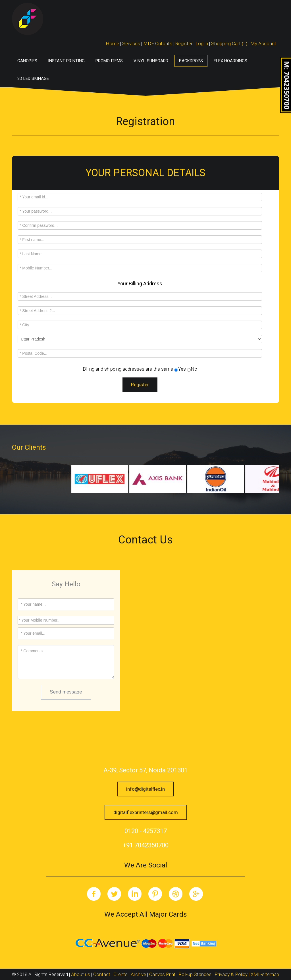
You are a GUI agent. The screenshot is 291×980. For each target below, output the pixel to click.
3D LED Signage (33, 78)
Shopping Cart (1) (230, 43)
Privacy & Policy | (233, 974)
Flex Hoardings (230, 61)
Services (131, 43)
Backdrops (191, 61)
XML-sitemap (265, 974)
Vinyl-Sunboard (151, 61)
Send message (66, 692)
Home (112, 43)
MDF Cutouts (158, 43)
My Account (263, 43)
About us (81, 974)
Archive (138, 974)
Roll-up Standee (195, 974)
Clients (120, 974)
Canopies (27, 61)
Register (184, 43)
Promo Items (109, 61)
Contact (102, 974)
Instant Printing (66, 61)
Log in (202, 43)
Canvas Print (162, 974)
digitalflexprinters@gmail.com (146, 812)
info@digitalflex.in (145, 789)
